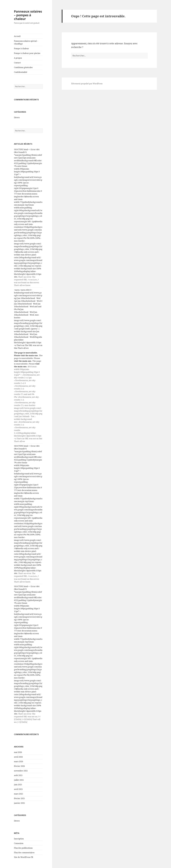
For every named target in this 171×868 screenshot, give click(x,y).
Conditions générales (23, 67)
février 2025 (19, 798)
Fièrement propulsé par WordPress (87, 84)
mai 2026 (18, 752)
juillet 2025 (19, 780)
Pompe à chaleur (21, 48)
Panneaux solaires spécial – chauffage (26, 42)
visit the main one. (29, 355)
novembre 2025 (21, 771)
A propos (18, 58)
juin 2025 (18, 785)
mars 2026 (19, 761)
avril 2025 (18, 789)
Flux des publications (23, 848)
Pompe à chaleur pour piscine (27, 53)
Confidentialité (21, 72)
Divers (17, 117)
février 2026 (19, 766)
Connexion (19, 843)
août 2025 (18, 775)
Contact (17, 63)
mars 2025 (19, 794)
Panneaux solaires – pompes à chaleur (28, 15)
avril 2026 (18, 757)
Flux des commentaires (24, 853)
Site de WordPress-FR (24, 857)
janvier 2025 (19, 803)
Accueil (17, 36)
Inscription (19, 839)
